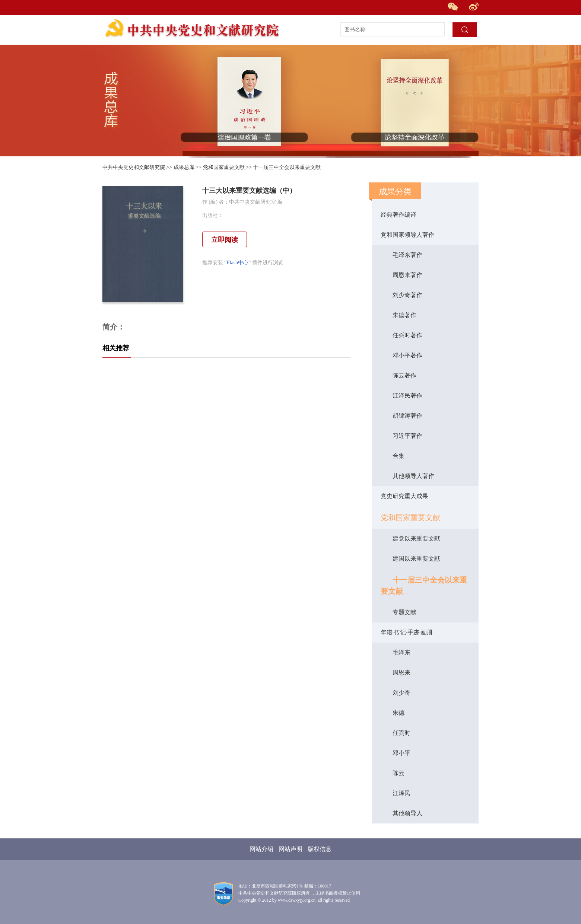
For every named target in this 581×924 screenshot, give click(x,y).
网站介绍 (261, 849)
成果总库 (184, 167)
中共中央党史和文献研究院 (134, 167)
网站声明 (290, 849)
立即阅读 (225, 240)
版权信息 (320, 849)
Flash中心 (238, 263)
